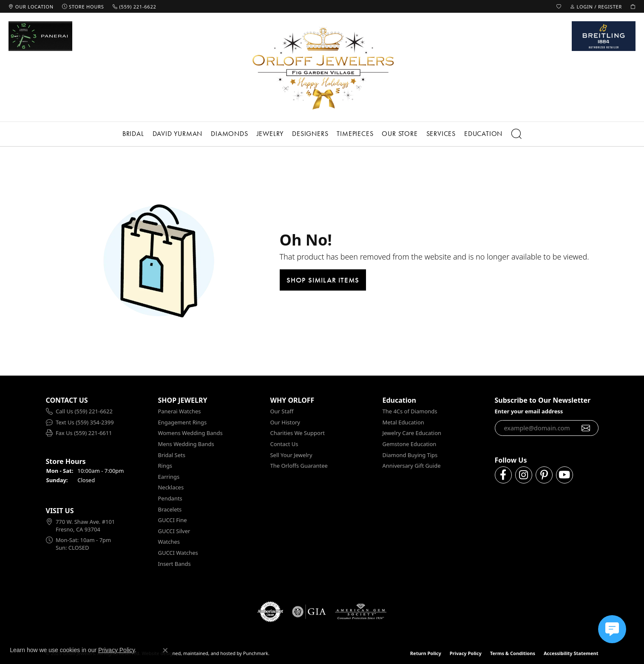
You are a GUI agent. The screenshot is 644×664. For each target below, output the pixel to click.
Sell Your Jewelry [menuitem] (291, 455)
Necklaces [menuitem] (171, 487)
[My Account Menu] (596, 6)
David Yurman (178, 134)
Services (441, 134)
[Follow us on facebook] (503, 475)
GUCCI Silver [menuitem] (174, 531)
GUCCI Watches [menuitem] (178, 553)
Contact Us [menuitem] (284, 444)
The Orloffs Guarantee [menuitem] (299, 466)
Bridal (133, 134)
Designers (310, 134)
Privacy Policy (466, 653)
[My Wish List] (559, 6)
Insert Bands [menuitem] (174, 564)
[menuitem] (98, 412)
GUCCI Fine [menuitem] (173, 520)
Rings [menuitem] (165, 466)
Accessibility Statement (571, 653)
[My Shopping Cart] (633, 6)
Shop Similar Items (323, 280)
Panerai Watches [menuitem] (180, 411)
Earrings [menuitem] (169, 477)
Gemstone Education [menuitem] (410, 444)
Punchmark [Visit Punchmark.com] (256, 653)
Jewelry (270, 134)
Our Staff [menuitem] (282, 411)
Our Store (400, 134)
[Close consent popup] (165, 650)
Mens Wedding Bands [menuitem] (186, 444)
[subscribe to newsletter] (586, 428)
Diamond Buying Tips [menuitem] (410, 455)
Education (483, 134)
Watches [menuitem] (169, 542)
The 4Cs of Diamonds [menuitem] (410, 411)
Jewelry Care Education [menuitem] (412, 433)
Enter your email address (529, 411)
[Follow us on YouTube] (565, 475)
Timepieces (355, 134)
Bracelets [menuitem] (170, 509)
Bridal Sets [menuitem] (172, 455)
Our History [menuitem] (285, 422)
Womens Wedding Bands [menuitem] (190, 433)
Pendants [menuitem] (170, 499)
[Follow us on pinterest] (544, 475)
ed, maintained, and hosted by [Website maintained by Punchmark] (209, 653)
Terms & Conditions (513, 653)
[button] (98, 400)
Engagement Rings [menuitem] (183, 422)
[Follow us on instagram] (524, 475)
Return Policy (426, 653)
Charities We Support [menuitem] (298, 433)
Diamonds (229, 134)
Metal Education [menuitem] (403, 422)
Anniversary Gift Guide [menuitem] (412, 466)
